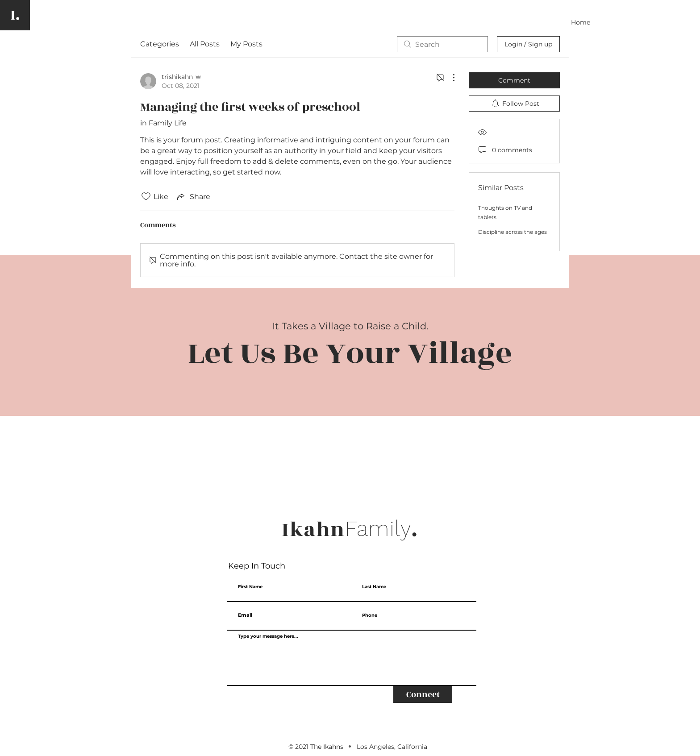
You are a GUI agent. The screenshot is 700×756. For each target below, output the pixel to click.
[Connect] (423, 694)
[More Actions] (449, 78)
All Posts (205, 44)
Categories (160, 44)
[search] (442, 44)
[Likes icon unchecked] (146, 196)
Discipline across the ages (512, 232)
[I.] (15, 15)
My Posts (246, 44)
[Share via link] (193, 196)
